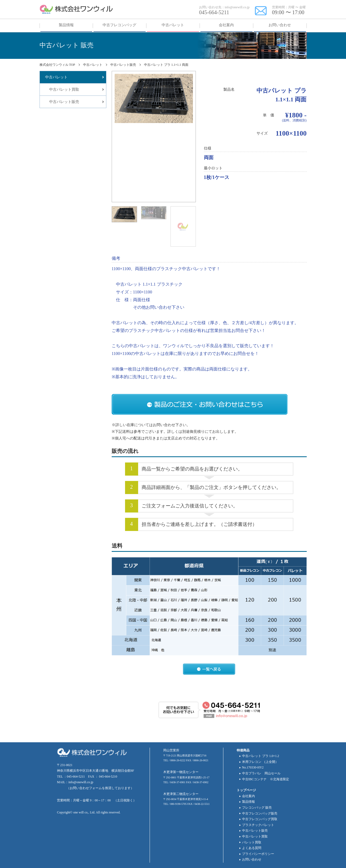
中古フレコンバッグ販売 (260, 813)
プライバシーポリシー (258, 854)
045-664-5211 (214, 12)
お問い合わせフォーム (86, 788)
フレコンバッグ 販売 (257, 808)
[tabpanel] (154, 98)
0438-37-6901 (178, 782)
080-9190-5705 (178, 804)
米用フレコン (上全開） (260, 762)
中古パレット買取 (255, 836)
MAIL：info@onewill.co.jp (75, 782)
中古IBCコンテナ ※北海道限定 (266, 779)
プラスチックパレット (258, 825)
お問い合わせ (252, 859)
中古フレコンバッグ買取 (260, 819)
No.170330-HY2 (253, 767)
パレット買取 (252, 842)
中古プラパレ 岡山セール (261, 773)
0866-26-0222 (178, 760)
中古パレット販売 (255, 831)
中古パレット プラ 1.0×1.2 (261, 756)
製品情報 (248, 802)
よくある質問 (252, 848)
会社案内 (248, 796)
